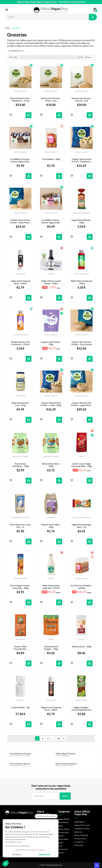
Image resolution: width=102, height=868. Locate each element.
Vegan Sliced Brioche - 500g (82, 221)
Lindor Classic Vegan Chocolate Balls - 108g (82, 465)
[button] (16, 51)
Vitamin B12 (63, 832)
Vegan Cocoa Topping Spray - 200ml (51, 709)
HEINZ (51, 578)
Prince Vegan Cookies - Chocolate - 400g (21, 587)
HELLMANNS (20, 396)
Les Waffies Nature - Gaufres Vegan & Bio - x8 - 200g (51, 221)
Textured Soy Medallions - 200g (20, 465)
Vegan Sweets (64, 819)
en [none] (97, 865)
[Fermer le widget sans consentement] (46, 816)
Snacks (61, 853)
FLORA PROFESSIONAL (20, 518)
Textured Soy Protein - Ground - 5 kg (82, 99)
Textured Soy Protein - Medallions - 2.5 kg (21, 99)
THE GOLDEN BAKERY (82, 213)
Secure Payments (81, 835)
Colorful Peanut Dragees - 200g (51, 648)
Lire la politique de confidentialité (18, 846)
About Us (78, 832)
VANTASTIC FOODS (20, 457)
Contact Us (79, 842)
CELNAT (81, 639)
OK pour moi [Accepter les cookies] (45, 855)
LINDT (82, 457)
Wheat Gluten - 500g (81, 647)
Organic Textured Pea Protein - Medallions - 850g (82, 160)
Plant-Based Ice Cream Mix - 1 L (21, 526)
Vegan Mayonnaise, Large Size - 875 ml (51, 587)
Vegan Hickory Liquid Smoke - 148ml (51, 282)
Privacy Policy (80, 839)
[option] (92, 865)
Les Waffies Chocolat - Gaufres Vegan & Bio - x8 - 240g (21, 160)
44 (59, 738)
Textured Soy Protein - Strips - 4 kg (51, 99)
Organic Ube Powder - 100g (51, 343)
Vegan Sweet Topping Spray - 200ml (21, 282)
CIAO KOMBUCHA (82, 274)
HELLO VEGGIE (20, 91)
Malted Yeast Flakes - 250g (51, 526)
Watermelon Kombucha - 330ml (82, 282)
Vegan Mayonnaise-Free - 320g (20, 404)
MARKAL (51, 518)
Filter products (14, 57)
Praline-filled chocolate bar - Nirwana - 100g (21, 648)
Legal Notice (79, 822)
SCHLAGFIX (20, 274)
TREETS (51, 639)
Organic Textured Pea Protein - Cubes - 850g (51, 404)
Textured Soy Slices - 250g (51, 465)
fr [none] (92, 865)
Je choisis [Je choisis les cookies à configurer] (17, 855)
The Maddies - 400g (51, 159)
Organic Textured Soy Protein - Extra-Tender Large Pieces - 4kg (82, 343)
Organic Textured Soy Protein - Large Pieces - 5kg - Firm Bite (82, 404)
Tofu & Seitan (64, 829)
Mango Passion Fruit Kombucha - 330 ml (21, 343)
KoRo (61, 843)
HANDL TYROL (82, 700)
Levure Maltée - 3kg (20, 707)
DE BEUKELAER (20, 578)
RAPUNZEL (20, 639)
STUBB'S (51, 274)
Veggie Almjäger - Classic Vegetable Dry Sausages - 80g (82, 709)
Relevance (89, 57)
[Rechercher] (47, 17)
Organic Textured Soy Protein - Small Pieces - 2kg (21, 221)
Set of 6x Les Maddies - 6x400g (82, 587)
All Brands (79, 845)
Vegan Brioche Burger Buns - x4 (82, 526)
